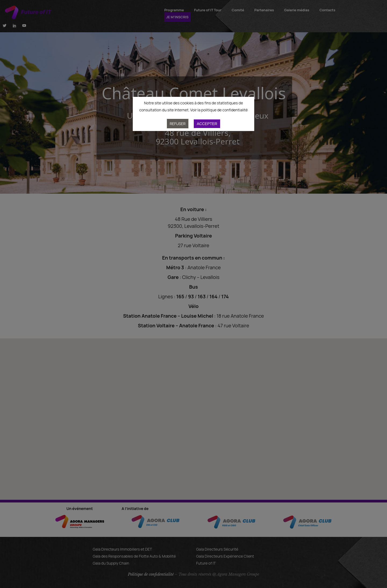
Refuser (178, 124)
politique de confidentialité (225, 110)
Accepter (207, 124)
